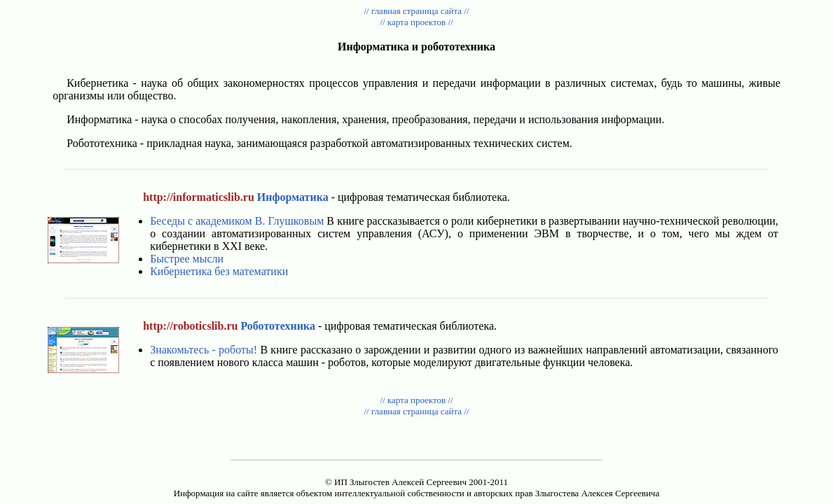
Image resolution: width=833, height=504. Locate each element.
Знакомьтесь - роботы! (204, 350)
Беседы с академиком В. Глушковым (237, 221)
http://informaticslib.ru (199, 197)
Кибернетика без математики (219, 271)
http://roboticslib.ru (190, 326)
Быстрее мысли (187, 259)
